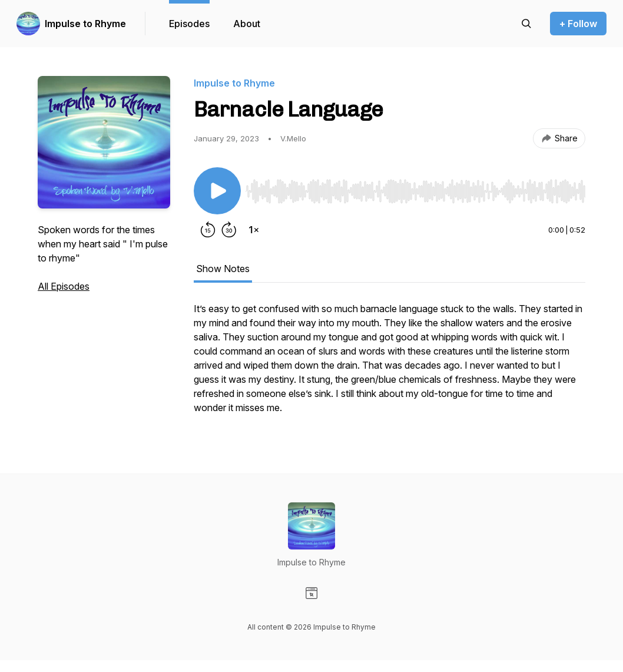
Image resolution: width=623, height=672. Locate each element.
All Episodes (64, 286)
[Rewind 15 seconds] (208, 230)
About (247, 24)
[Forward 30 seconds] (229, 230)
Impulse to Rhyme (85, 24)
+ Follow (578, 24)
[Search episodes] (526, 24)
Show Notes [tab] (223, 269)
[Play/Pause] (217, 191)
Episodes (189, 24)
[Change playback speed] (254, 230)
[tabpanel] (390, 364)
